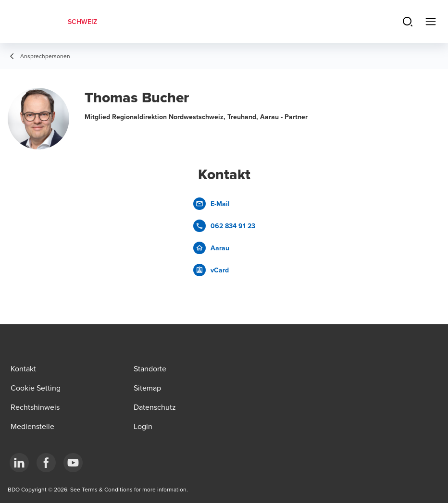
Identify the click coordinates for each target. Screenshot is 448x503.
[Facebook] (46, 463)
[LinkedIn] (19, 463)
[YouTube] (73, 463)
